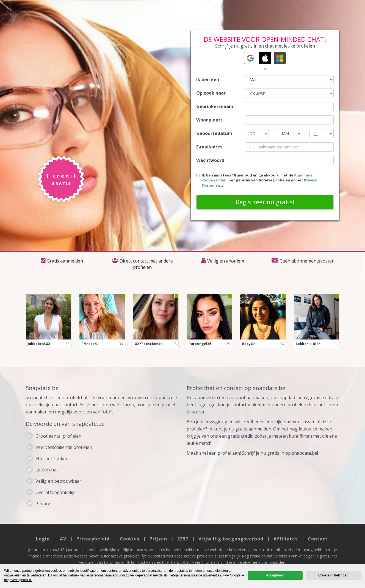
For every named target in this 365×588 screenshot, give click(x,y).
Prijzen (158, 539)
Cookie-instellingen (333, 575)
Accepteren (275, 575)
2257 (183, 539)
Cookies (130, 539)
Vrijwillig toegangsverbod (231, 539)
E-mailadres (209, 147)
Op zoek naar (211, 93)
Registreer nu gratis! (265, 202)
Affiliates (286, 539)
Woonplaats (209, 120)
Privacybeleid (93, 539)
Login (43, 539)
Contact (318, 539)
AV (63, 539)
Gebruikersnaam (215, 106)
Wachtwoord (210, 160)
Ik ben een (208, 79)
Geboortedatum (214, 133)
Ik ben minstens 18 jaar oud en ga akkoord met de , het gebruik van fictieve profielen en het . (257, 180)
